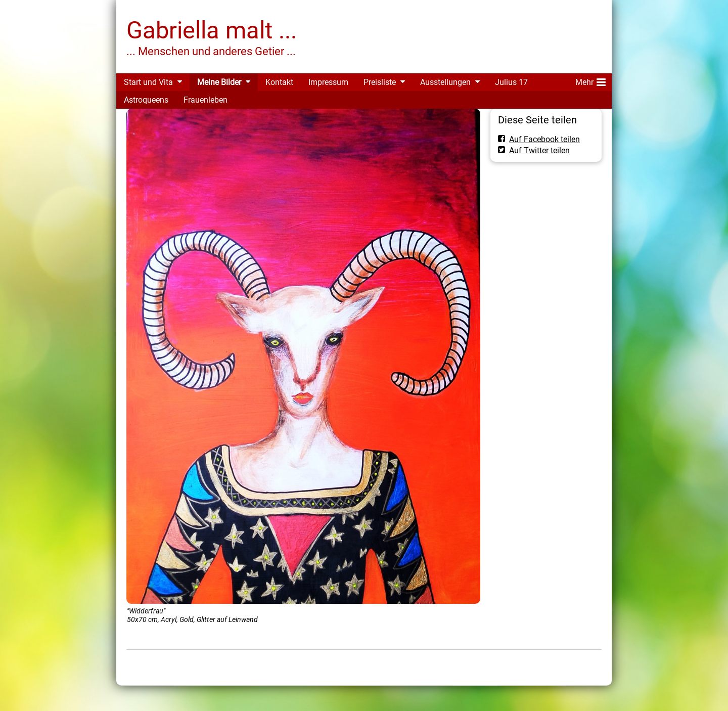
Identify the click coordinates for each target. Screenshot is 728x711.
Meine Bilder (219, 82)
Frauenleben (206, 100)
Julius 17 (511, 82)
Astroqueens (146, 100)
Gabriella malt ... (212, 30)
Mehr (590, 80)
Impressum (328, 82)
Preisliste (380, 82)
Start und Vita (148, 82)
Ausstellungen (445, 82)
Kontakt (279, 82)
